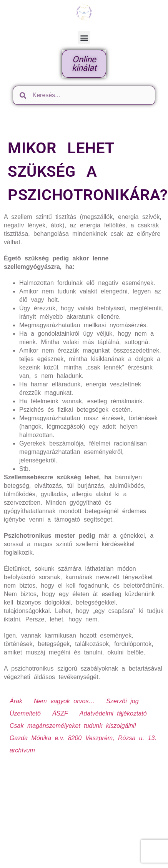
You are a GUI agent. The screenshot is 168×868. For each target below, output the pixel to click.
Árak (16, 701)
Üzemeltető (25, 713)
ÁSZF (60, 713)
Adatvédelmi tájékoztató (113, 713)
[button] (84, 37)
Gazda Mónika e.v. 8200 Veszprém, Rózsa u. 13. (83, 738)
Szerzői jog (122, 701)
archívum (22, 750)
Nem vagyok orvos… (64, 701)
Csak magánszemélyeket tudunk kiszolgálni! (73, 726)
